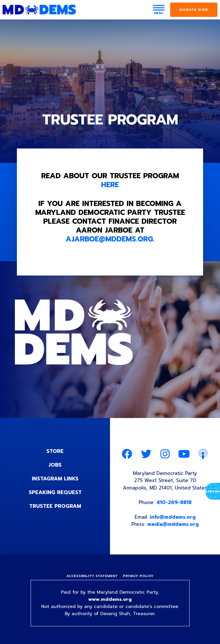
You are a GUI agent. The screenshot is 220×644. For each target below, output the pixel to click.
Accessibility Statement (92, 576)
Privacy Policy (138, 576)
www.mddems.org (110, 599)
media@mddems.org (173, 524)
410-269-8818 (174, 502)
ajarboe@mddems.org (109, 239)
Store (55, 451)
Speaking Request (55, 492)
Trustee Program (55, 506)
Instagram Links (55, 479)
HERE (110, 185)
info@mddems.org (173, 517)
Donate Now (194, 10)
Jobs (55, 465)
